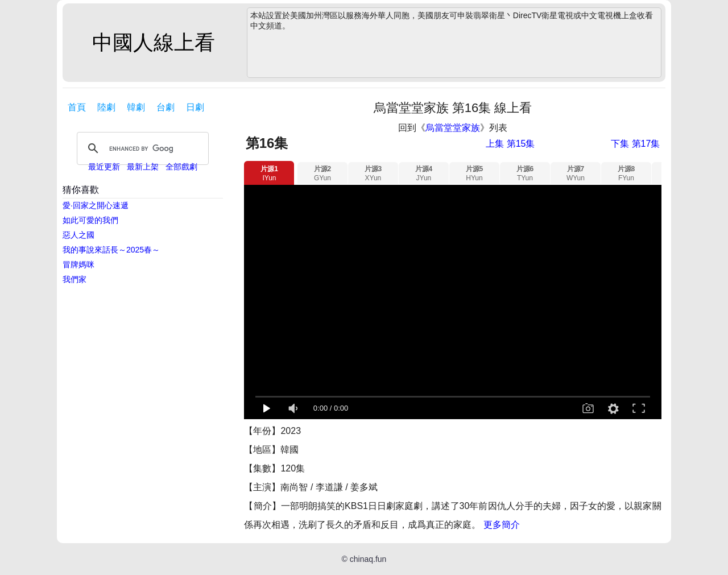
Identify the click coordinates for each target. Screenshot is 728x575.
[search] (141, 148)
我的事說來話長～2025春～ (111, 250)
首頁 (77, 107)
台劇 (166, 107)
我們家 (75, 279)
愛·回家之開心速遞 (96, 205)
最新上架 (143, 167)
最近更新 (104, 167)
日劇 (195, 107)
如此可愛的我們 (90, 220)
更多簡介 (502, 525)
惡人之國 (78, 235)
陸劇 (106, 107)
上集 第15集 (510, 144)
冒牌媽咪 (78, 264)
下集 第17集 (635, 144)
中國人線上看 (154, 42)
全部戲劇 (181, 167)
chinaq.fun (368, 559)
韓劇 (136, 107)
